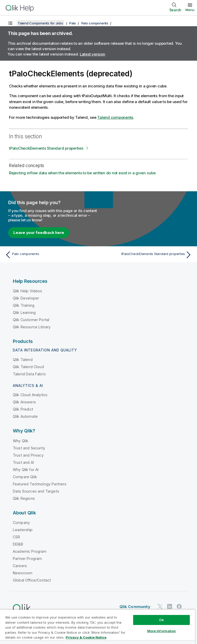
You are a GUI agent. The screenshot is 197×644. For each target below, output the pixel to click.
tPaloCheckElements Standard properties (46, 148)
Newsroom (23, 573)
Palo (73, 23)
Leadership (23, 530)
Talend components (115, 117)
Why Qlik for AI (26, 470)
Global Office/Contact (32, 580)
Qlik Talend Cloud (28, 367)
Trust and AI (23, 462)
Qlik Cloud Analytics (30, 395)
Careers (20, 566)
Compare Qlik (25, 477)
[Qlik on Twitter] (160, 606)
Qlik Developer (26, 298)
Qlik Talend (23, 360)
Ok (161, 620)
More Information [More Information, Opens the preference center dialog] (162, 631)
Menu (190, 10)
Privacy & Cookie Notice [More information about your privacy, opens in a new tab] (86, 637)
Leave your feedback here (39, 233)
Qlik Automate (25, 416)
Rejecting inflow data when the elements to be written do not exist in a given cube (82, 173)
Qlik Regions (24, 498)
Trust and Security (29, 448)
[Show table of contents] (10, 23)
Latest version (92, 54)
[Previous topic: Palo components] (50, 255)
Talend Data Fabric (29, 374)
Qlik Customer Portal (31, 320)
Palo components (95, 23)
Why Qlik (21, 441)
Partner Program (27, 559)
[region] (97, 627)
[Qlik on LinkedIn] (170, 606)
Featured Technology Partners (40, 484)
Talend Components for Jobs (40, 23)
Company (21, 523)
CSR (16, 537)
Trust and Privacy (28, 455)
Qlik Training (24, 305)
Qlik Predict (23, 409)
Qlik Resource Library (32, 327)
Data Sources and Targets (36, 491)
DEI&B (18, 544)
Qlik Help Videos (28, 291)
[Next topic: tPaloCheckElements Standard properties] (147, 255)
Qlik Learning (24, 312)
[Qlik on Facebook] (179, 606)
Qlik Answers (24, 402)
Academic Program (30, 551)
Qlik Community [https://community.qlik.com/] (135, 607)
